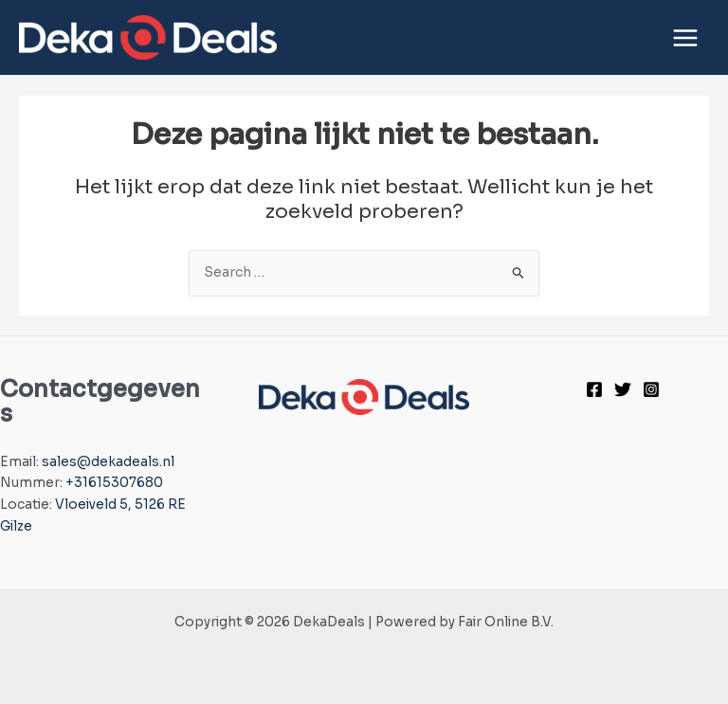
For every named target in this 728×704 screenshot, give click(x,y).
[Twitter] (623, 389)
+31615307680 (114, 483)
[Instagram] (651, 389)
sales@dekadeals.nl (108, 462)
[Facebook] (594, 389)
